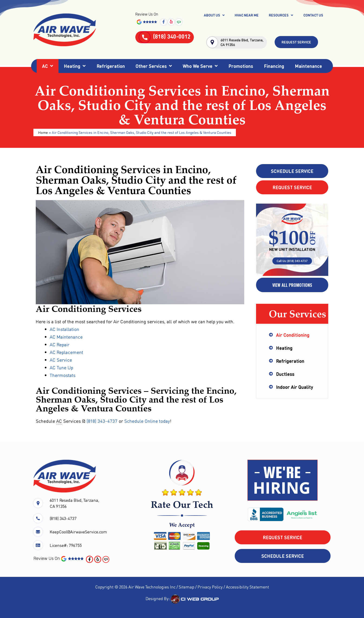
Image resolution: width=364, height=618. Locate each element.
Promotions (241, 66)
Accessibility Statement (247, 587)
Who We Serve (200, 66)
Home (43, 132)
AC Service (61, 360)
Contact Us (313, 15)
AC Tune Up (61, 367)
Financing (274, 66)
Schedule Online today (147, 421)
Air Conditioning (293, 335)
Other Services (154, 66)
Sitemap (187, 587)
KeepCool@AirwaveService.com (78, 532)
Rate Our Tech (182, 504)
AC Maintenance (66, 337)
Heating (75, 66)
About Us (214, 15)
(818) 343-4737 (102, 421)
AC (48, 66)
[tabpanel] (292, 240)
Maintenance (308, 66)
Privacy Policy (210, 587)
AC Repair (60, 344)
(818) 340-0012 (165, 36)
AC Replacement (66, 352)
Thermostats (63, 375)
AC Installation (65, 329)
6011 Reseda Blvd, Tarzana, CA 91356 (242, 42)
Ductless (285, 374)
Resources (281, 15)
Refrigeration (111, 66)
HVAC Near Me (247, 15)
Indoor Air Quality (294, 387)
